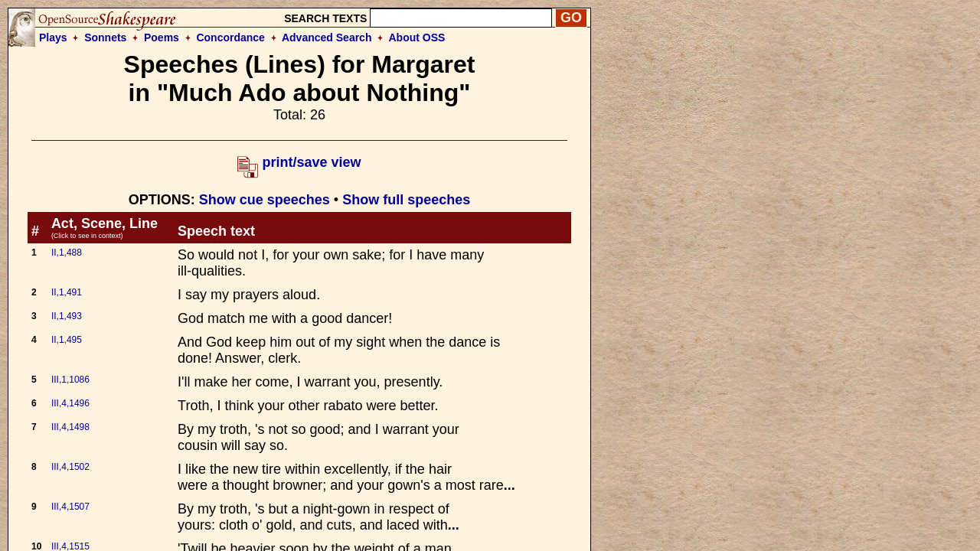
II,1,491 (67, 292)
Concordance (230, 37)
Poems (162, 37)
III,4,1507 (70, 507)
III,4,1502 (70, 467)
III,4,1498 (70, 427)
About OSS (417, 37)
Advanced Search (327, 37)
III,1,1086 (70, 380)
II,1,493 (67, 316)
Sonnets (105, 37)
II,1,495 (67, 340)
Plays (53, 37)
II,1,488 (67, 253)
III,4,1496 (70, 403)
